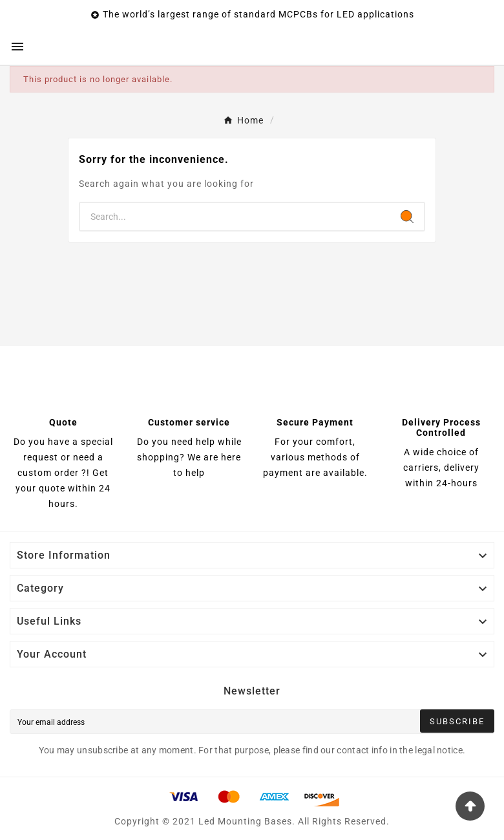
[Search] (235, 217)
